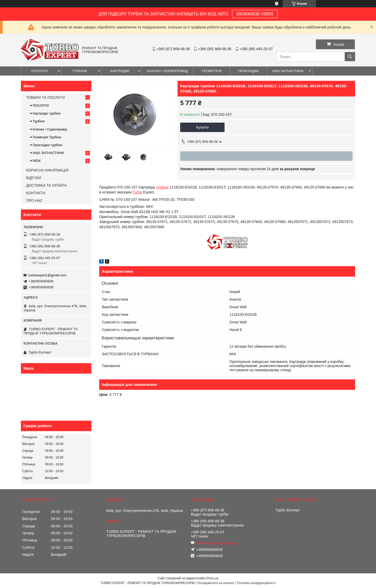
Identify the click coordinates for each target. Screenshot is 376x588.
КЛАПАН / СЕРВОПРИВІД (167, 71)
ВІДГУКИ (34, 178)
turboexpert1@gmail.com (47, 275)
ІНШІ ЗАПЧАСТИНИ (288, 71)
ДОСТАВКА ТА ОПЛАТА (46, 185)
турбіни (162, 187)
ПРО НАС (34, 201)
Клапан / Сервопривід (50, 129)
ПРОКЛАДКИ (248, 71)
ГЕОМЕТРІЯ (212, 71)
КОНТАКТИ (36, 193)
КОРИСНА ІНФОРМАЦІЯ (47, 170)
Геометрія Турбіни (47, 137)
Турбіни (39, 121)
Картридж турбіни (47, 113)
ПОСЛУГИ (39, 71)
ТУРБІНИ (80, 71)
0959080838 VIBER (255, 14)
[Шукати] (350, 57)
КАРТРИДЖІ (120, 71)
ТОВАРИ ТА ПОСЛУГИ (45, 98)
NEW (37, 161)
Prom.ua (212, 578)
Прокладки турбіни (47, 145)
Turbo (137, 192)
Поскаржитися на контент (216, 583)
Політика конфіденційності (256, 583)
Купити (202, 127)
